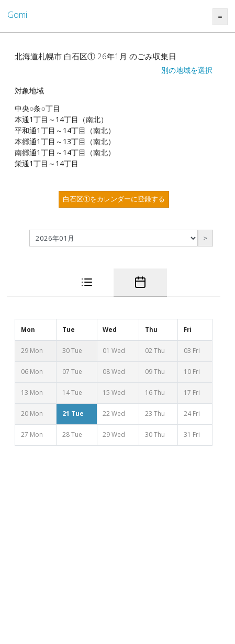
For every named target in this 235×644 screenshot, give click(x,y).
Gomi (17, 15)
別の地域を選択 (187, 70)
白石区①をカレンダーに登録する (114, 199)
